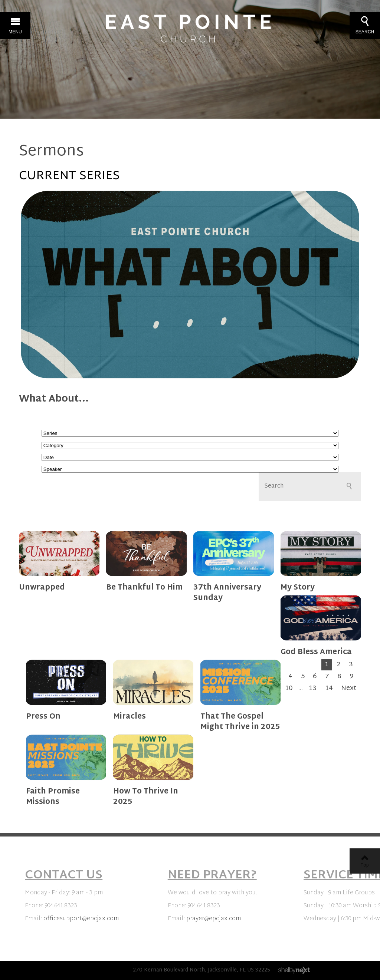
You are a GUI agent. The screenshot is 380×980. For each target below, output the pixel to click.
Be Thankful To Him (144, 588)
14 (329, 689)
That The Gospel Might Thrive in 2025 (240, 722)
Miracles (130, 717)
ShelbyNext (294, 970)
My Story (298, 588)
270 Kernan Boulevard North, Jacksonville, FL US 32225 (202, 970)
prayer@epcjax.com (214, 919)
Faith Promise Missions (53, 797)
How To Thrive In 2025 (146, 797)
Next (349, 689)
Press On (43, 717)
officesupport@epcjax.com (81, 919)
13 (313, 689)
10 (289, 689)
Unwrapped (42, 588)
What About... (54, 399)
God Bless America (316, 652)
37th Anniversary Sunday (227, 593)
